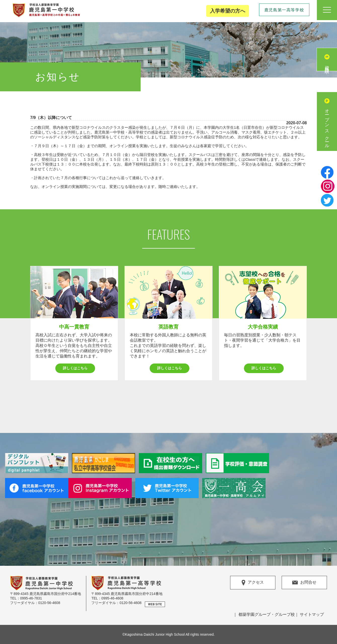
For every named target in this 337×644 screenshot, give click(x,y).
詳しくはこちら (75, 368)
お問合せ (304, 582)
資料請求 (327, 65)
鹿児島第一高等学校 (284, 10)
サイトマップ (312, 614)
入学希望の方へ (228, 11)
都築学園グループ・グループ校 (267, 614)
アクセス (253, 583)
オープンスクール (327, 127)
